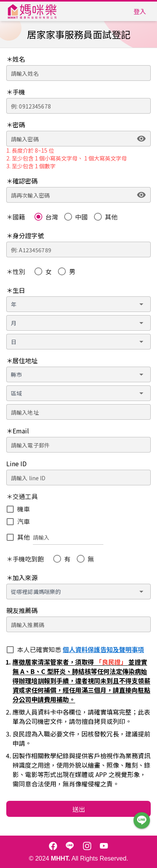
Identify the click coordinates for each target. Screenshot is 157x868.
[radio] (46, 217)
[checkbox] (18, 509)
